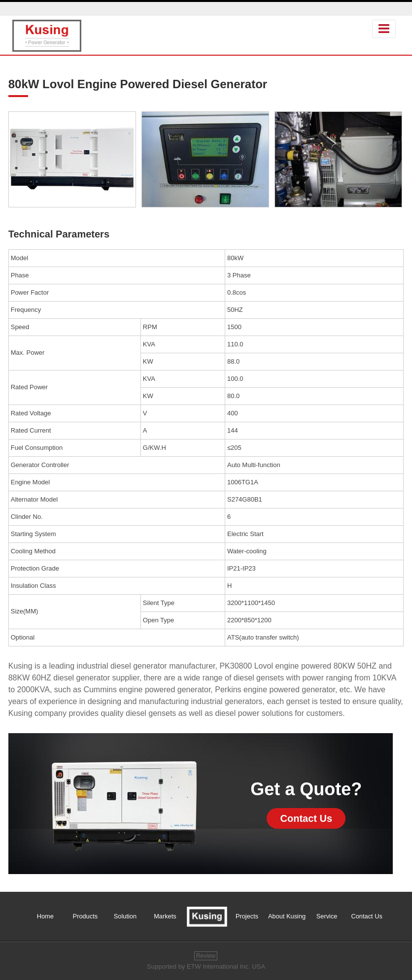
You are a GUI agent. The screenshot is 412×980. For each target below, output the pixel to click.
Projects (247, 916)
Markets (165, 916)
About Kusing (287, 916)
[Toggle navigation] (384, 29)
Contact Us (307, 818)
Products (86, 916)
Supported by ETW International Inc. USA (206, 966)
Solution (125, 916)
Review (206, 956)
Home (45, 916)
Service (327, 916)
